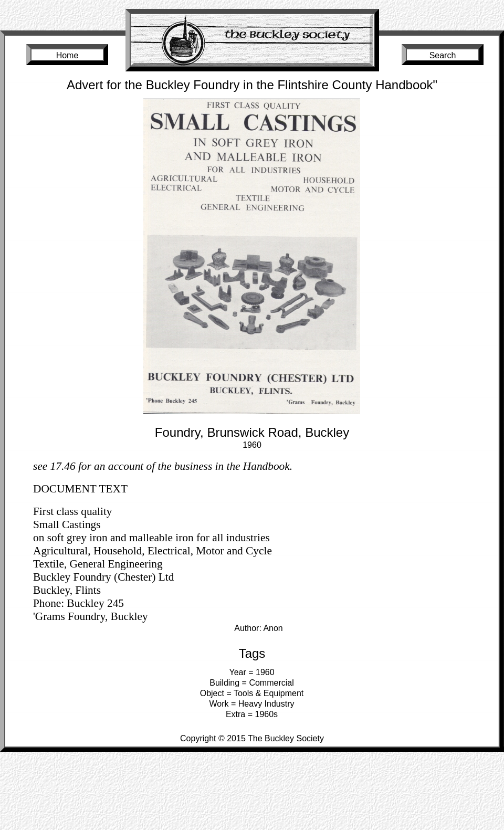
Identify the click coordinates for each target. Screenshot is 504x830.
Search (443, 55)
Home (67, 55)
